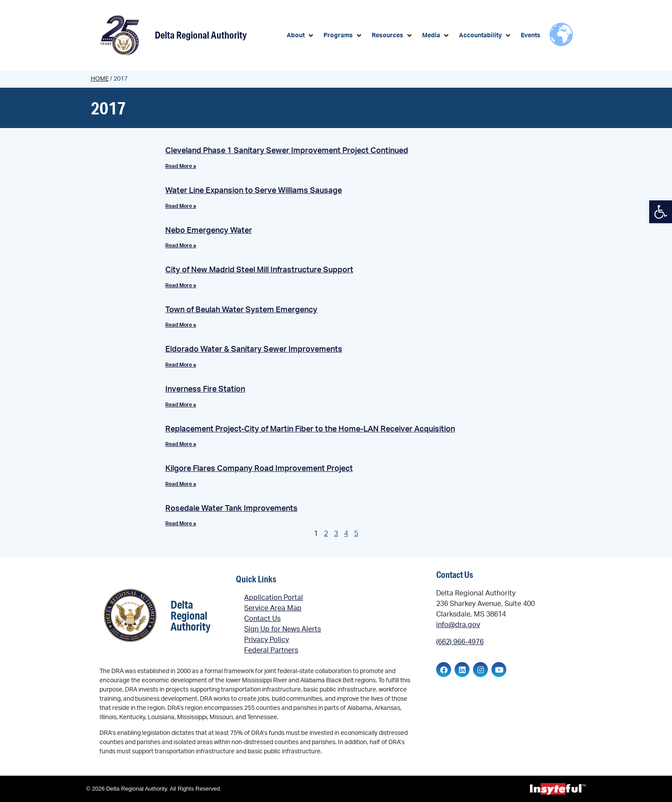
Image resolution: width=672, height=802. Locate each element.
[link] (661, 212)
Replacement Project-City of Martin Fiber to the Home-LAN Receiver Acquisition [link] (310, 429)
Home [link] (100, 79)
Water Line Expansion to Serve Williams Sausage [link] (254, 191)
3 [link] (336, 534)
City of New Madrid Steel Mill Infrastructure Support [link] (259, 270)
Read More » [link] (181, 166)
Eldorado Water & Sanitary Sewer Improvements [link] (254, 349)
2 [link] (326, 534)
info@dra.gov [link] (458, 625)
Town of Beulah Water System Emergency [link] (241, 310)
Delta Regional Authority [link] (201, 35)
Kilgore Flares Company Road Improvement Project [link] (259, 469)
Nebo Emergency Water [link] (209, 231)
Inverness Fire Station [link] (205, 389)
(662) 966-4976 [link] (460, 642)
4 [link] (346, 534)
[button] (301, 36)
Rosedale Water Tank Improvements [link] (231, 509)
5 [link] (356, 534)
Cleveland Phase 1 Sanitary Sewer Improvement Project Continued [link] (287, 151)
